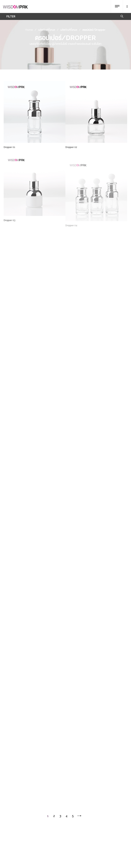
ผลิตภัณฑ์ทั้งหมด (47, 30)
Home (29, 30)
